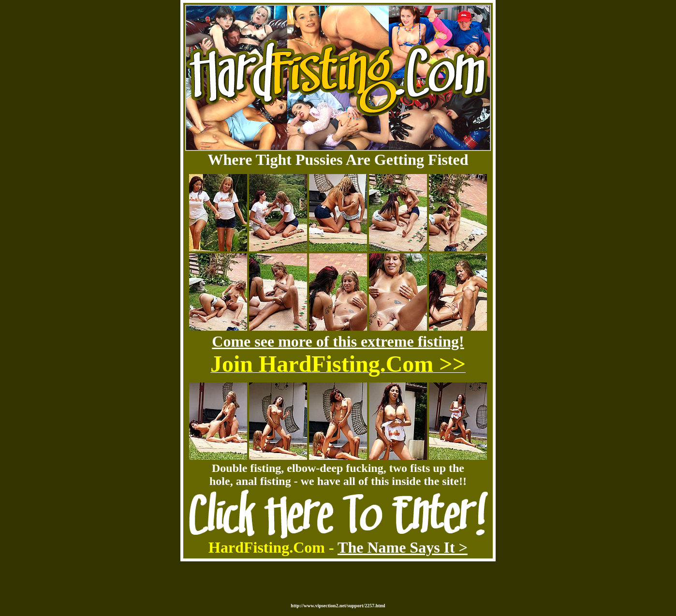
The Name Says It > (403, 547)
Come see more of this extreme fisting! (338, 341)
